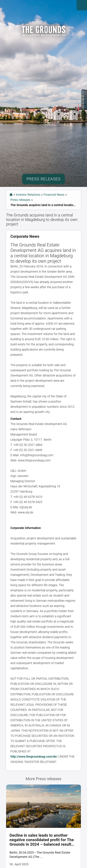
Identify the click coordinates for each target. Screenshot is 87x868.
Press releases (20, 200)
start (11, 195)
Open (82, 5)
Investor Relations (28, 195)
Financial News (54, 195)
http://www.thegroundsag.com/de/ (34, 757)
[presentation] (3, 828)
